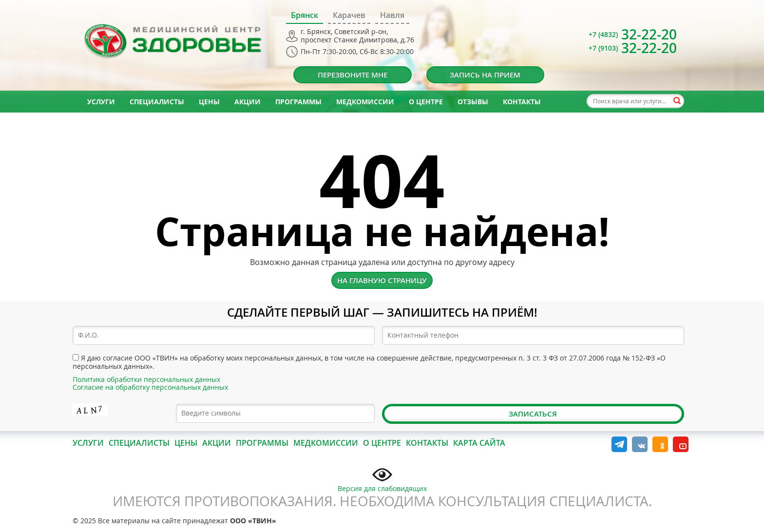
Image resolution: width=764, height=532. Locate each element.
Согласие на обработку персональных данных (150, 387)
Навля (392, 15)
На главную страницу (382, 280)
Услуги (101, 102)
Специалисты (157, 102)
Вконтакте (640, 444)
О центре (426, 102)
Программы (298, 102)
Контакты (522, 102)
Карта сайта (479, 443)
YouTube (681, 444)
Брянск (305, 15)
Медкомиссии (365, 102)
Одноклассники (660, 444)
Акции (248, 102)
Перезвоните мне (353, 75)
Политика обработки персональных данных (146, 379)
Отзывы (473, 102)
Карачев (349, 15)
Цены (209, 102)
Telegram (619, 444)
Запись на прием (485, 75)
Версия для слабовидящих (382, 479)
